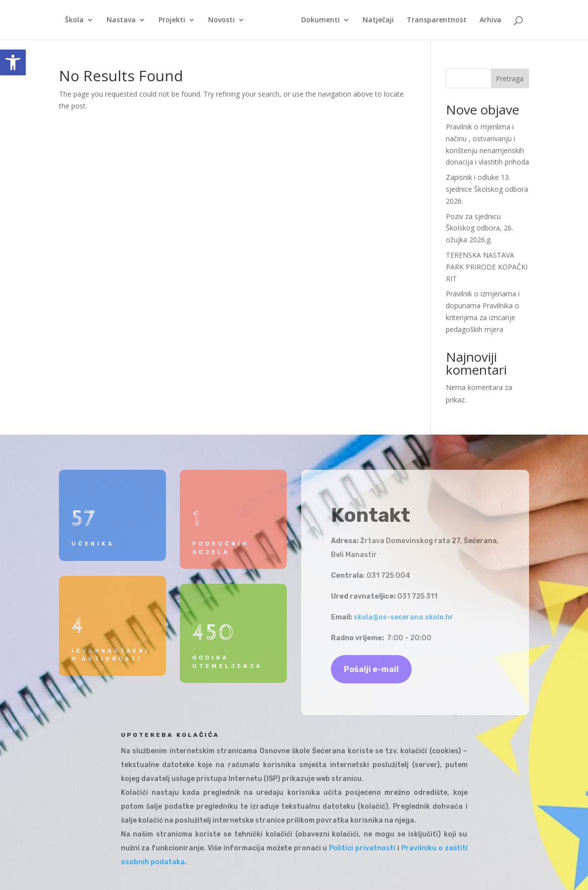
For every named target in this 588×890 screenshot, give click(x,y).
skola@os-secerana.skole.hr (403, 617)
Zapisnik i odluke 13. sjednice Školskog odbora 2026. (487, 189)
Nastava (121, 20)
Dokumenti (321, 20)
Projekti (172, 20)
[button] (13, 62)
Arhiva (490, 20)
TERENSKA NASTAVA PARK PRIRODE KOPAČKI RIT (487, 267)
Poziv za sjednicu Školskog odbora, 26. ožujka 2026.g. (480, 228)
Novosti (221, 20)
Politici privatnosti (362, 848)
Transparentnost (437, 20)
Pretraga (510, 79)
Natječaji (378, 20)
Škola (74, 20)
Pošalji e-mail (371, 669)
